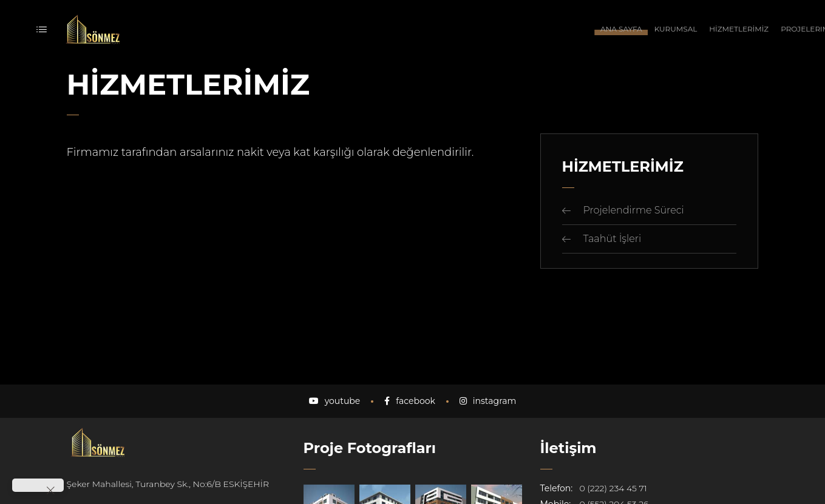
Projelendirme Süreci (634, 210)
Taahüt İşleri (613, 239)
